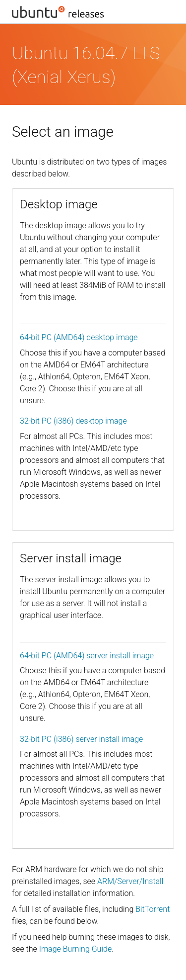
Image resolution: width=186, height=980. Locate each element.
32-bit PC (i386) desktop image (73, 421)
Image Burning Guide (76, 949)
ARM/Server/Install (130, 881)
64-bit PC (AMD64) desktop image (79, 337)
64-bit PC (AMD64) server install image (87, 656)
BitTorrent (153, 909)
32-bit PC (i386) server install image (81, 739)
